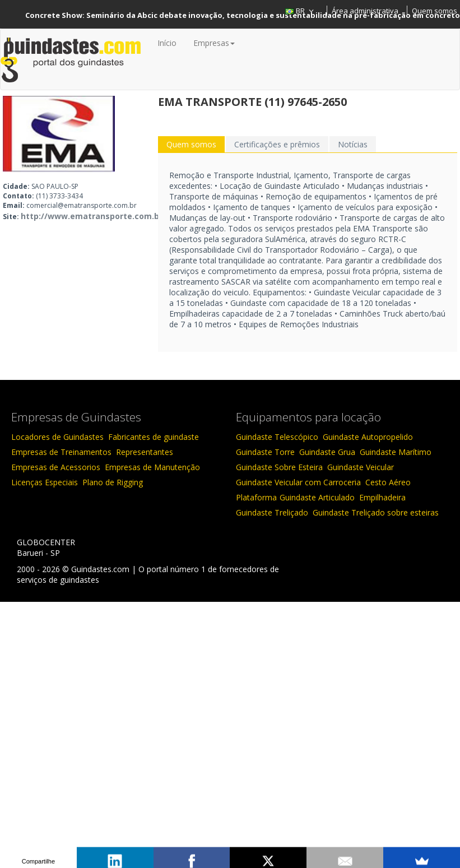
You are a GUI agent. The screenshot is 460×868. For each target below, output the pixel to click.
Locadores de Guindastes (57, 437)
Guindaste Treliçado (272, 512)
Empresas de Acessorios (56, 467)
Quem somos (435, 11)
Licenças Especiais (45, 482)
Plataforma (256, 497)
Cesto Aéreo (388, 482)
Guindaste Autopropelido (368, 437)
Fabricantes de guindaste (154, 437)
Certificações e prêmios (277, 144)
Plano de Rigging (113, 482)
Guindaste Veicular (361, 467)
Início (167, 43)
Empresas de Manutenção (152, 467)
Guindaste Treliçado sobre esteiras (376, 512)
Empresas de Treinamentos (61, 452)
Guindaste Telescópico (277, 437)
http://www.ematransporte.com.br (92, 216)
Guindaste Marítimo (396, 452)
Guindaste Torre (265, 452)
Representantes (145, 452)
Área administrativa (365, 11)
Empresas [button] (214, 43)
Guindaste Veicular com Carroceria (298, 482)
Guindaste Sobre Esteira (279, 467)
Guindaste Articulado (317, 497)
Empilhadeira (382, 497)
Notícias (353, 144)
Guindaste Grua (327, 452)
